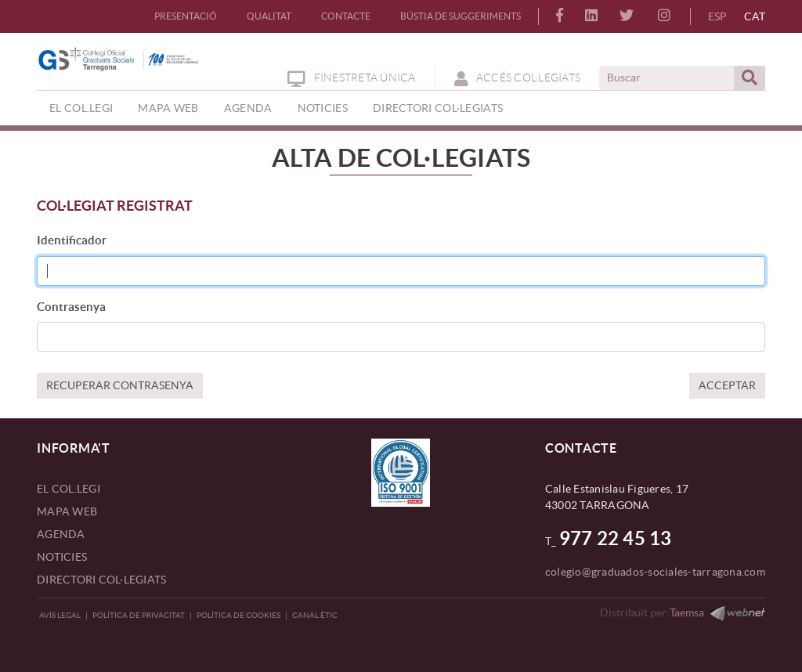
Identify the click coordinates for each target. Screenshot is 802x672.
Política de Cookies (238, 615)
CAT (755, 16)
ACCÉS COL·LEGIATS (518, 78)
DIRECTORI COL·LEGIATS (101, 580)
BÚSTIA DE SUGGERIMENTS (461, 16)
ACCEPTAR (727, 385)
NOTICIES (62, 557)
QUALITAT (269, 16)
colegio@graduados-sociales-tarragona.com (655, 572)
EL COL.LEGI (69, 489)
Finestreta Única (351, 78)
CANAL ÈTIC (315, 615)
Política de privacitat (139, 615)
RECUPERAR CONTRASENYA (120, 385)
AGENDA (61, 534)
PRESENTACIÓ (186, 16)
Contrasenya (71, 307)
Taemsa (687, 612)
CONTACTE (346, 16)
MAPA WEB (67, 511)
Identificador (72, 240)
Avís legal (60, 615)
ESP (717, 16)
